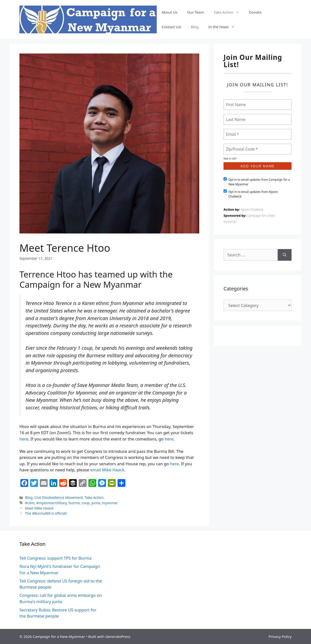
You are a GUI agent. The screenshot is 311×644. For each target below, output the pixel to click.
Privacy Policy (280, 636)
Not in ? (230, 158)
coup (86, 503)
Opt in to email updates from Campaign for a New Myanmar (257, 182)
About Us (169, 12)
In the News (224, 27)
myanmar (110, 503)
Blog (195, 27)
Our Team (195, 12)
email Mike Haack (107, 470)
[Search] (285, 255)
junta (96, 503)
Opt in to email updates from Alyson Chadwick (251, 194)
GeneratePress (118, 636)
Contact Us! (171, 27)
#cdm (30, 503)
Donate (255, 12)
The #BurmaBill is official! (46, 513)
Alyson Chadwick (252, 209)
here (24, 439)
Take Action (229, 12)
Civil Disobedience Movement (59, 497)
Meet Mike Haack (39, 508)
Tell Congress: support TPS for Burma (56, 558)
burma (74, 503)
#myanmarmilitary (52, 503)
